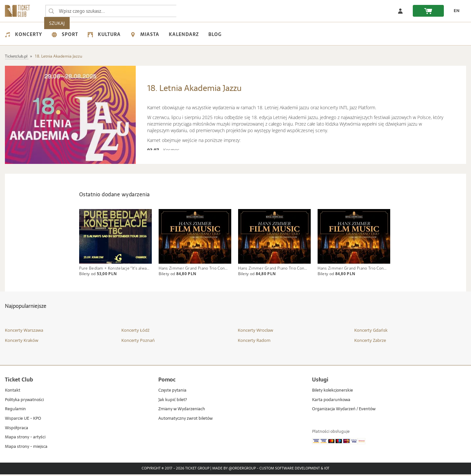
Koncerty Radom (254, 342)
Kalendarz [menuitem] (184, 34)
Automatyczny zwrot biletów (185, 420)
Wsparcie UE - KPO (23, 420)
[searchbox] (111, 11)
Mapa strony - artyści (25, 439)
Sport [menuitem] (65, 34)
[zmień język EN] (455, 11)
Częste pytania (172, 392)
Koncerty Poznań (138, 342)
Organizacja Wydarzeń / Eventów (344, 411)
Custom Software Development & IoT (294, 470)
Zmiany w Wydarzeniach (182, 411)
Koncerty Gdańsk (371, 332)
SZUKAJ (189, 11)
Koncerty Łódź (135, 332)
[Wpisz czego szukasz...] (51, 11)
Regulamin (15, 411)
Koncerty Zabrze (370, 342)
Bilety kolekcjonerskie (332, 392)
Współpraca (17, 429)
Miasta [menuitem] (145, 34)
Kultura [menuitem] (104, 34)
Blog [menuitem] (215, 34)
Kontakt (13, 392)
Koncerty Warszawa (24, 332)
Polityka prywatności (24, 402)
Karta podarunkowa (331, 402)
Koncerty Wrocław (255, 332)
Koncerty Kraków (22, 342)
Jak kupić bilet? (173, 402)
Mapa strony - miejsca (26, 448)
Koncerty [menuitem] (24, 34)
